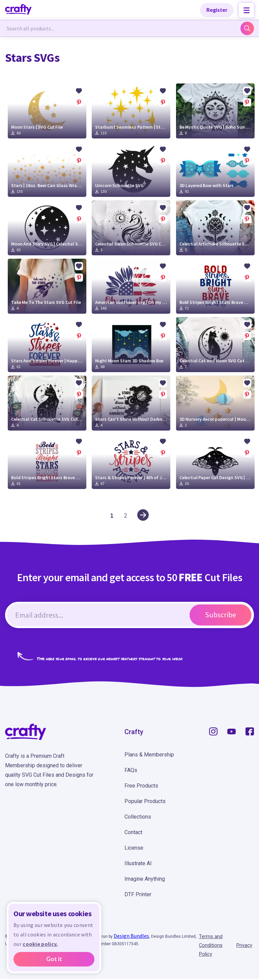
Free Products (141, 786)
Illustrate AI (138, 863)
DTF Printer (138, 894)
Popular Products (145, 801)
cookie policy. (40, 944)
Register (217, 10)
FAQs (131, 770)
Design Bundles (131, 936)
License (134, 848)
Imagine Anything (145, 879)
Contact (133, 832)
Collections (138, 817)
